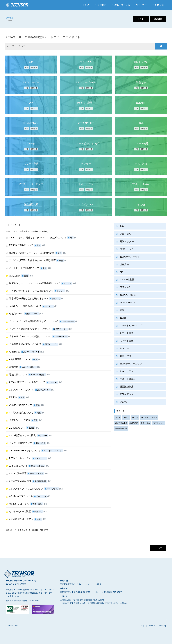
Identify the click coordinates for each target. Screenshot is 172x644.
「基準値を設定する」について (25, 344)
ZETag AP (53, 382)
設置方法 (56, 299)
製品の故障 (15, 276)
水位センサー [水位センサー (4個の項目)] (159, 424)
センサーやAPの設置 (20, 511)
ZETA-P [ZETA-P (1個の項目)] (145, 418)
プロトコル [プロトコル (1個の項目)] (146, 424)
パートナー (141, 5)
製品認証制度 (40, 481)
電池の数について (18, 375)
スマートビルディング (131, 326)
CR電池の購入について (21, 413)
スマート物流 (127, 333)
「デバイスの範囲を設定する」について (30, 329)
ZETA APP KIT (44, 390)
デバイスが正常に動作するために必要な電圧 (32, 260)
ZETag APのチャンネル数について (27, 382)
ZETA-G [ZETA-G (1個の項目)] (126, 418)
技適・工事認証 (38, 466)
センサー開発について (21, 443)
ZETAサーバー (68, 321)
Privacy (152, 625)
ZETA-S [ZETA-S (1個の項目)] (154, 418)
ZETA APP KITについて (22, 390)
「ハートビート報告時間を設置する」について (34, 321)
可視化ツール (16, 314)
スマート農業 (127, 341)
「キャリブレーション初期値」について (30, 337)
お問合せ (159, 5)
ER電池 (13, 397)
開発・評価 (41, 443)
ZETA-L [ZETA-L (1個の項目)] (135, 418)
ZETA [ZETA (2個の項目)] (118, 418)
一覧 (26, 68)
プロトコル (41, 496)
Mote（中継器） (29, 367)
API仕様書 (15, 352)
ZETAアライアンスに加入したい (26, 489)
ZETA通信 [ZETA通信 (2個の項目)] (134, 424)
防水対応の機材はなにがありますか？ (29, 298)
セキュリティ (40, 458)
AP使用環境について (20, 359)
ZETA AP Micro (128, 295)
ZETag (31, 428)
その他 (123, 403)
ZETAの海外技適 (18, 473)
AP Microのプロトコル (21, 496)
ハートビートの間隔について (24, 268)
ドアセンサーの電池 (20, 420)
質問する (34, 68)
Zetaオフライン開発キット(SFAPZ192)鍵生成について (38, 238)
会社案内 (102, 5)
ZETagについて (17, 428)
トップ (86, 5)
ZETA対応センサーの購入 (23, 435)
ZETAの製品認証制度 (20, 481)
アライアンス (52, 489)
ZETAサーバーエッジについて (25, 451)
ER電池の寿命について (21, 245)
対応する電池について (21, 405)
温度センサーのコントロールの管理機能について (35, 283)
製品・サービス (122, 5)
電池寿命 (14, 367)
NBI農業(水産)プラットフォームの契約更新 (32, 253)
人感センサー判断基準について (25, 306)
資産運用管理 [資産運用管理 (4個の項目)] (121, 429)
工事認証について (18, 466)
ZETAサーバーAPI (31, 352)
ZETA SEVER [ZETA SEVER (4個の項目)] (121, 424)
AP (71, 238)
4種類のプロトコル (19, 504)
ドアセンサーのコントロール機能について (31, 291)
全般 (60, 253)
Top (143, 625)
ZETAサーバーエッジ (53, 451)
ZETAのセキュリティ (20, 458)
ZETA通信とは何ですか (21, 519)
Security (163, 625)
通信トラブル (32, 314)
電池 (39, 245)
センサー (68, 283)
